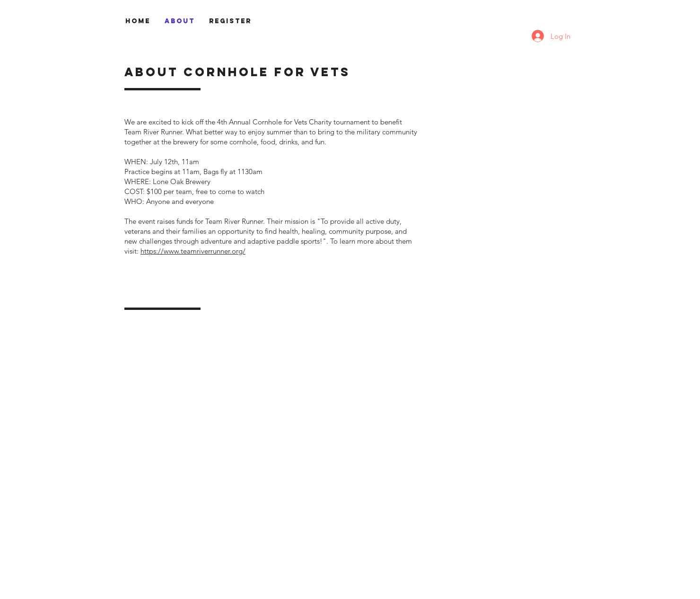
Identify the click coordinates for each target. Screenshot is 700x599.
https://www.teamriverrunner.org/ (193, 251)
